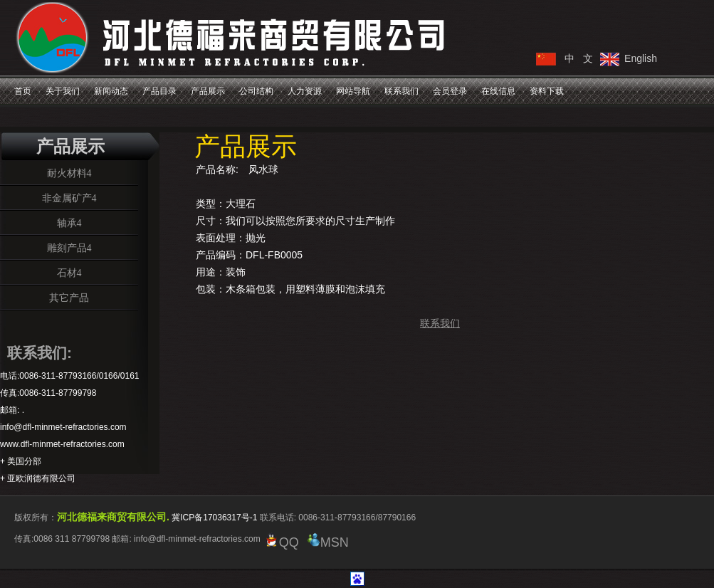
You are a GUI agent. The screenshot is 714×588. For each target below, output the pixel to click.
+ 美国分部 (21, 461)
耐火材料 (67, 173)
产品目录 (159, 91)
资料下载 (547, 91)
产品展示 (208, 91)
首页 (23, 91)
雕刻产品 (67, 248)
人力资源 (305, 91)
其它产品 (69, 298)
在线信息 (498, 91)
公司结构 (256, 91)
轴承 (67, 223)
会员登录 (450, 91)
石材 (67, 273)
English (641, 58)
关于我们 (63, 91)
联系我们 (401, 91)
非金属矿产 (67, 198)
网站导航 (353, 91)
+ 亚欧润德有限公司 (38, 478)
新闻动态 (111, 91)
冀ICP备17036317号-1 (214, 518)
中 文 (579, 58)
